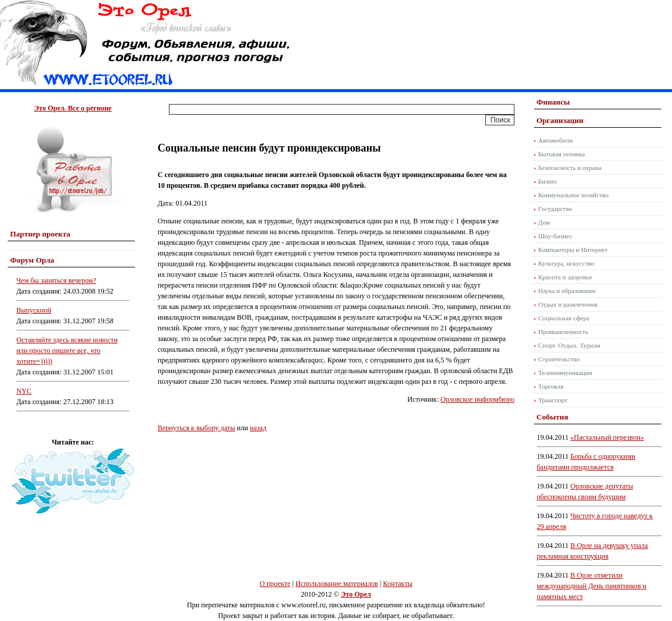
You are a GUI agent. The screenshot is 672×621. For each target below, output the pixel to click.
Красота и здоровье (565, 277)
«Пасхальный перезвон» (607, 437)
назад (258, 428)
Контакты (398, 584)
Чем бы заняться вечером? (56, 280)
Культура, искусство (566, 263)
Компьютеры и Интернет (573, 250)
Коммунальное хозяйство (573, 195)
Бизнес (548, 181)
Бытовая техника (562, 154)
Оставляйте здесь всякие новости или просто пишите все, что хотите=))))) (67, 351)
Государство (555, 209)
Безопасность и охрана (570, 168)
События (552, 417)
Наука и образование (567, 291)
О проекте (275, 584)
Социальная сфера (564, 318)
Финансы (553, 102)
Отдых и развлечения (568, 304)
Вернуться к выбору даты (196, 428)
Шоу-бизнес (555, 236)
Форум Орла (32, 260)
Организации (560, 120)
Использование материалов (337, 584)
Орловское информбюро (478, 399)
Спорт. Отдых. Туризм (569, 345)
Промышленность (563, 332)
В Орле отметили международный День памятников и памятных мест (592, 586)
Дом (544, 222)
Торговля (551, 386)
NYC (24, 391)
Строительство (559, 359)
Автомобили (555, 140)
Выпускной (34, 310)
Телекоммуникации (565, 373)
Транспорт (553, 400)
